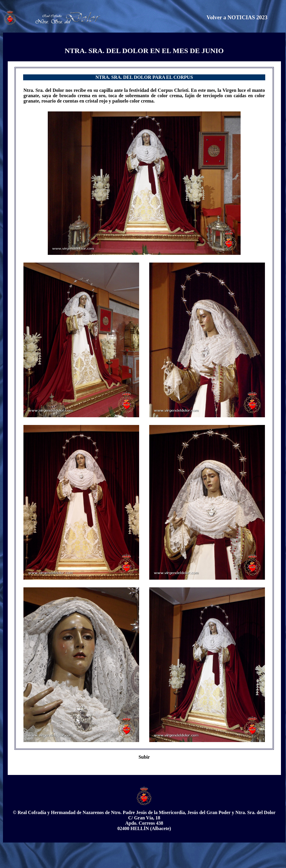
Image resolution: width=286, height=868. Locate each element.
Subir (144, 757)
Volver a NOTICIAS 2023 (237, 17)
